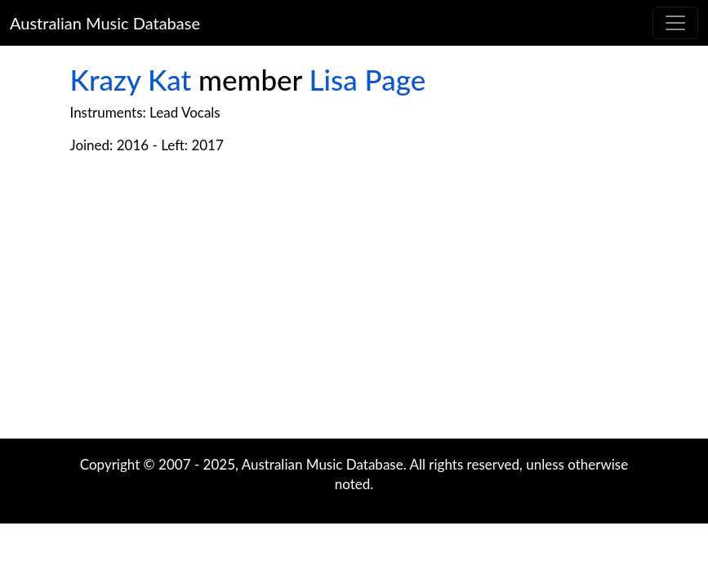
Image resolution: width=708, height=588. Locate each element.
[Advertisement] (354, 308)
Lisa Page (368, 79)
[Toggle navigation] (675, 23)
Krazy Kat (131, 79)
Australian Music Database (105, 23)
